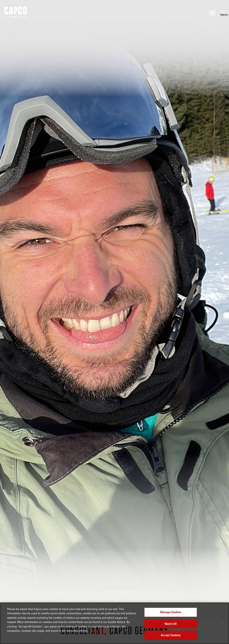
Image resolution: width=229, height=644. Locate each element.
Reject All (171, 624)
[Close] (222, 623)
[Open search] (212, 13)
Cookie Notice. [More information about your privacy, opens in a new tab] (99, 631)
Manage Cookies (171, 612)
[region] (114, 623)
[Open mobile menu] (222, 13)
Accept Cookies (171, 635)
